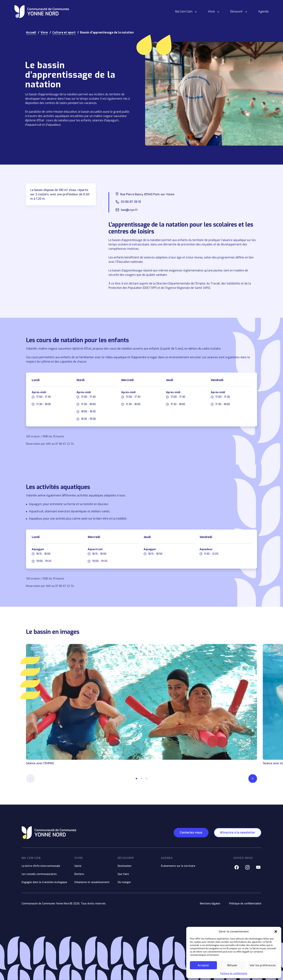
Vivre (211, 11)
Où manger (124, 882)
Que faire (123, 874)
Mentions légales (210, 904)
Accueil (31, 32)
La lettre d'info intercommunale (41, 866)
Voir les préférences (263, 965)
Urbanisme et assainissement (92, 882)
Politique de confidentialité (234, 973)
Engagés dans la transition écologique (44, 882)
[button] (276, 932)
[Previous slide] (30, 779)
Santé (78, 866)
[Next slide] (253, 779)
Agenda (263, 11)
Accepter (203, 965)
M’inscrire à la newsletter (238, 833)
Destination (125, 866)
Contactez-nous (191, 833)
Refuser (232, 965)
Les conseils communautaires (39, 874)
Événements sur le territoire (178, 866)
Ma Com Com (184, 11)
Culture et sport (64, 32)
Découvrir (237, 11)
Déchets (79, 874)
